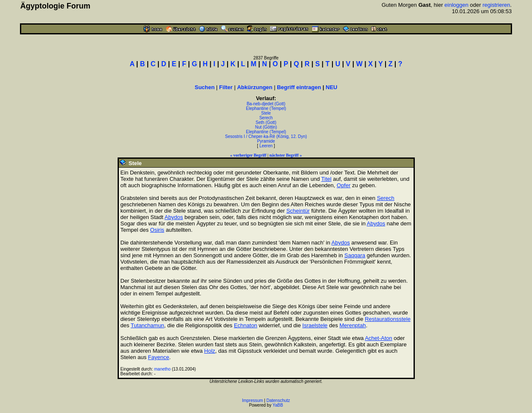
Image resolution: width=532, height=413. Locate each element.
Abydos (174, 217)
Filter (226, 87)
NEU (331, 87)
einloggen (456, 5)
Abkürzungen (255, 87)
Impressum (252, 400)
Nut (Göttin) (266, 127)
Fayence (159, 357)
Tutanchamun (148, 325)
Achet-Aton (378, 338)
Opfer (344, 185)
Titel (327, 179)
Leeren (266, 146)
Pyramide (266, 141)
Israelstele (315, 325)
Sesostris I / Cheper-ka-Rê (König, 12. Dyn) (266, 136)
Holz (210, 351)
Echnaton (246, 325)
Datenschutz (279, 400)
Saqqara (355, 255)
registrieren (496, 5)
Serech (266, 118)
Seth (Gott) (266, 122)
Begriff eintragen (299, 87)
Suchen (205, 87)
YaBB (278, 405)
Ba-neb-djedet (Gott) (266, 104)
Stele (266, 113)
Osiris (157, 230)
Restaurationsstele (388, 319)
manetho (162, 369)
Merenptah (353, 325)
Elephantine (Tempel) (266, 108)
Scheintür (298, 211)
